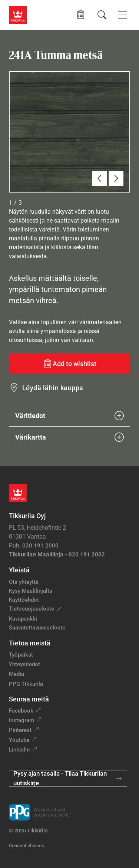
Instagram (21, 720)
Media (16, 674)
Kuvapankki (23, 619)
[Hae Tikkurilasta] (102, 15)
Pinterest (20, 730)
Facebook (21, 711)
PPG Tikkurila (26, 684)
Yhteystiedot (24, 664)
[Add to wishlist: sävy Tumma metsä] (69, 364)
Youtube (19, 740)
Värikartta (69, 437)
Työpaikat (21, 655)
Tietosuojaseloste (32, 609)
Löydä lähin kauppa (53, 388)
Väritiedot (69, 416)
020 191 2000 (40, 546)
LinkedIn (19, 750)
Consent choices (27, 846)
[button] (81, 15)
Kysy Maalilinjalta (31, 591)
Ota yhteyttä (24, 582)
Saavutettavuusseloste (37, 628)
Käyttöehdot (24, 600)
